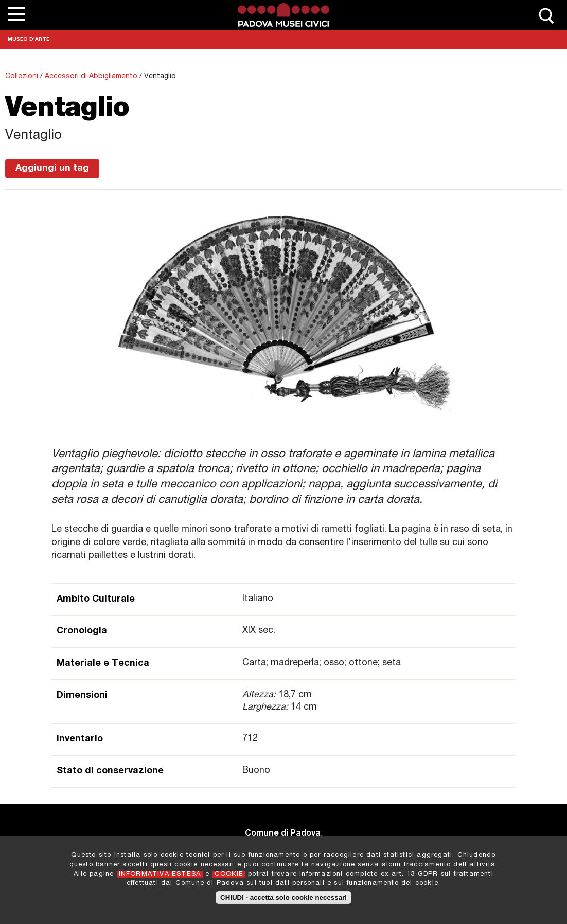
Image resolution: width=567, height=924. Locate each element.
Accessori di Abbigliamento (91, 77)
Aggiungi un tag (52, 169)
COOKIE (229, 877)
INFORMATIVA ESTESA (160, 877)
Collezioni (22, 77)
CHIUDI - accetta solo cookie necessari (283, 901)
